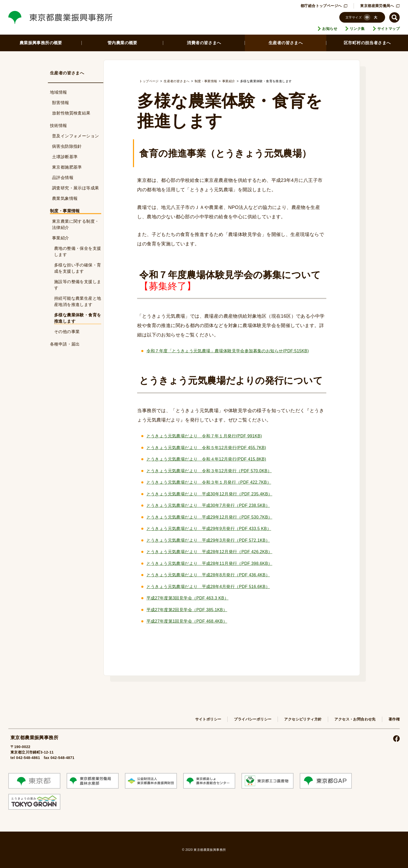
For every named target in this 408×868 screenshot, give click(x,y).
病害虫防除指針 (67, 146)
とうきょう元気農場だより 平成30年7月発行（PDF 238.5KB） (208, 505)
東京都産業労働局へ (380, 6)
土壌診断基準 (65, 157)
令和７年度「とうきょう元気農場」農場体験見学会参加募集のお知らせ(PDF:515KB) (228, 351)
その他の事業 (67, 332)
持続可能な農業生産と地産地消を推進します (78, 301)
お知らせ (330, 29)
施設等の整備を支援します (78, 285)
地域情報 (59, 92)
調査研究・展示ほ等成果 (75, 188)
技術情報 (59, 126)
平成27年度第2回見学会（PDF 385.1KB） (187, 610)
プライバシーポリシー (253, 719)
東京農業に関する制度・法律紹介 (75, 224)
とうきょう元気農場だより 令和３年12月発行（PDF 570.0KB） (209, 471)
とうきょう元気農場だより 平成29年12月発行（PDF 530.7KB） (209, 517)
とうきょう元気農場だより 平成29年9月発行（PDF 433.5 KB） (209, 529)
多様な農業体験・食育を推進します (78, 318)
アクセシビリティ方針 (303, 719)
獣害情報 (61, 103)
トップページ (149, 81)
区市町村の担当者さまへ (367, 43)
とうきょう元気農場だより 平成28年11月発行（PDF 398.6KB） (209, 563)
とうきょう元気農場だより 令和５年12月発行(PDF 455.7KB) (206, 448)
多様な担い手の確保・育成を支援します (78, 268)
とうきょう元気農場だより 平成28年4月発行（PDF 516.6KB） (208, 587)
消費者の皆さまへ (204, 43)
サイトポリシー (208, 719)
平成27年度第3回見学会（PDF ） (187, 598)
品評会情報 (63, 178)
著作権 (394, 719)
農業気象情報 (65, 198)
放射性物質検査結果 (71, 113)
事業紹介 (61, 238)
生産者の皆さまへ (286, 43)
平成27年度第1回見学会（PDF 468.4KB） (187, 621)
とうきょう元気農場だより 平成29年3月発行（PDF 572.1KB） (208, 540)
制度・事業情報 (65, 211)
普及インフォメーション (75, 136)
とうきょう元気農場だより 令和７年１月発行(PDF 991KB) (204, 436)
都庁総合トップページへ (324, 6)
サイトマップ (388, 29)
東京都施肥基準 (67, 167)
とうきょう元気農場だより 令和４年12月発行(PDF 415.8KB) (206, 459)
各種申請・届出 (65, 344)
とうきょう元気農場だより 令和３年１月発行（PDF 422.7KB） (209, 482)
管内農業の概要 (122, 43)
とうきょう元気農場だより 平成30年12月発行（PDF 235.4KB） (209, 494)
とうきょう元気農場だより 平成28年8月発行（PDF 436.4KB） (208, 575)
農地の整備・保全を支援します (78, 251)
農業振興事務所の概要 (41, 43)
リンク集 (357, 29)
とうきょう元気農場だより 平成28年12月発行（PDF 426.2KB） (209, 552)
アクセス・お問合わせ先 (355, 719)
